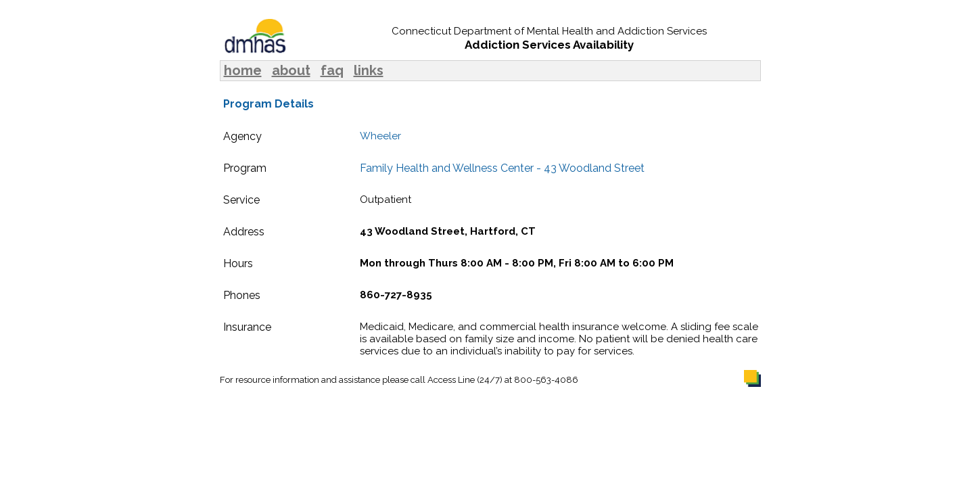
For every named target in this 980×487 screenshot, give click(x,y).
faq (332, 70)
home (243, 70)
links (369, 70)
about (291, 70)
